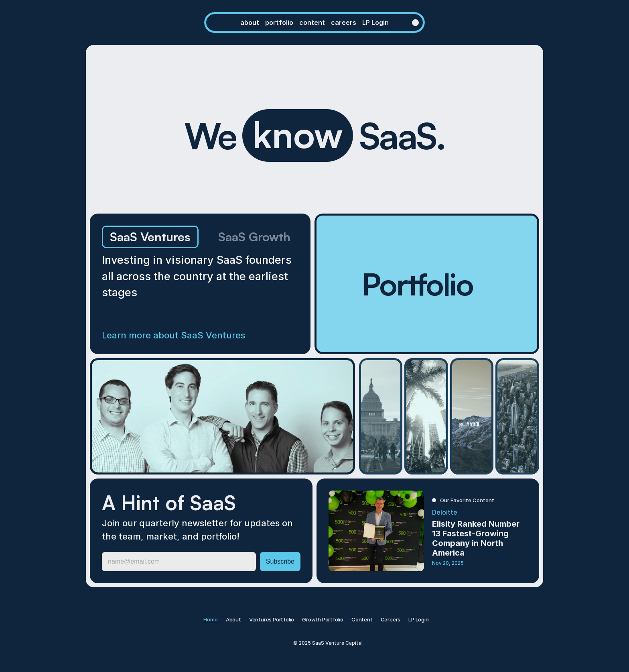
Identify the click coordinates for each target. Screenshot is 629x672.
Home (210, 619)
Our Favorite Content (467, 500)
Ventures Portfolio (272, 619)
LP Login (375, 22)
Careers (391, 619)
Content (362, 619)
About (233, 619)
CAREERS (344, 22)
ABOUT (250, 22)
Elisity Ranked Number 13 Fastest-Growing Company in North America (477, 538)
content (312, 22)
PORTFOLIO (279, 22)
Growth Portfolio (323, 619)
